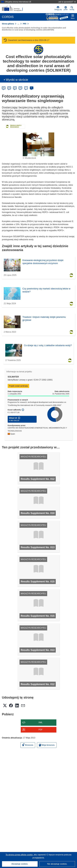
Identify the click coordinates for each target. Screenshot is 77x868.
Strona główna (8, 24)
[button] (66, 8)
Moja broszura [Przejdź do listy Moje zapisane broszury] (47, 745)
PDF (41, 730)
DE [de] (4, 88)
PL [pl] (32, 88)
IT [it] (26, 88)
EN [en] (9, 88)
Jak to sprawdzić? (67, 2)
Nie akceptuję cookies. (57, 864)
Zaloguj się (58, 8)
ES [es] (15, 88)
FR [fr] (20, 88)
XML (41, 722)
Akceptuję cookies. (20, 864)
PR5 (24, 24)
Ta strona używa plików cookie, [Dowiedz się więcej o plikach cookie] (20, 855)
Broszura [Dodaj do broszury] (28, 745)
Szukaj (72, 8)
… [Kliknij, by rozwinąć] (18, 24)
